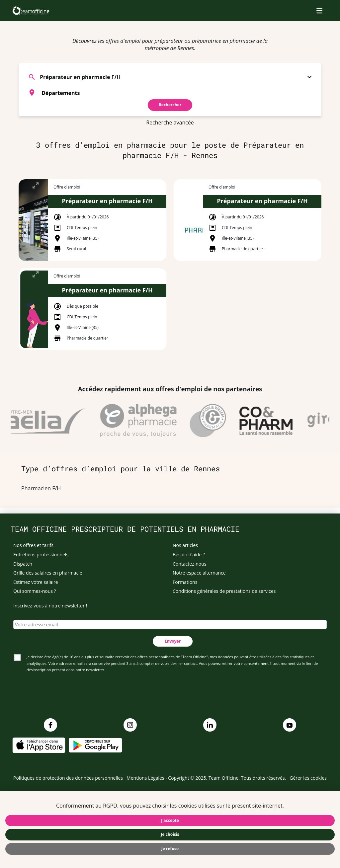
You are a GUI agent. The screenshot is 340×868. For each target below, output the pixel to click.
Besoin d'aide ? (189, 554)
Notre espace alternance (199, 573)
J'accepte (170, 820)
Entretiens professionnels (41, 554)
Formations (185, 582)
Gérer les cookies (308, 778)
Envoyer (173, 641)
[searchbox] (178, 93)
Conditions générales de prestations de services (224, 591)
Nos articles (185, 545)
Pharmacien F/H (41, 488)
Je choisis (170, 834)
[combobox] (170, 93)
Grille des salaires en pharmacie (48, 573)
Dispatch (23, 564)
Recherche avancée (170, 122)
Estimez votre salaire (36, 582)
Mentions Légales (145, 778)
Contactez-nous (190, 564)
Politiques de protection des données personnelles (68, 778)
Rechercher (170, 105)
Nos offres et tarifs (33, 545)
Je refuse (170, 849)
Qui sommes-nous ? (35, 591)
